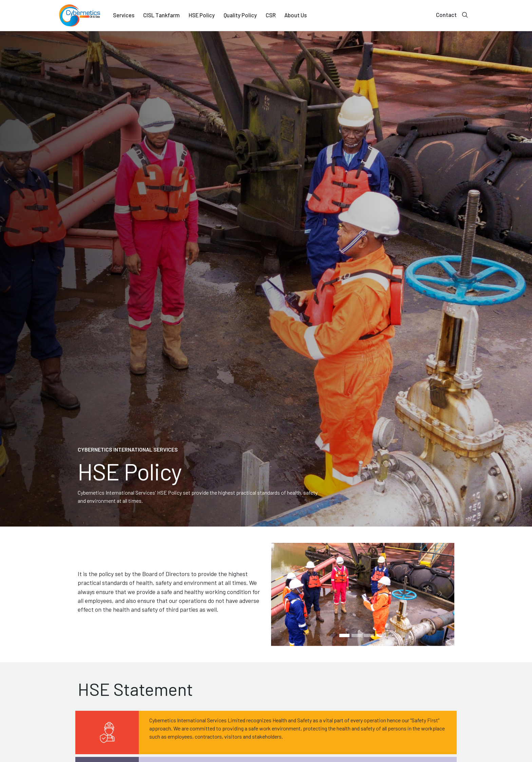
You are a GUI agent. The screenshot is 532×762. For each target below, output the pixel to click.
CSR (271, 15)
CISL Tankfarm (161, 15)
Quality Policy (240, 15)
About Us (296, 15)
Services (124, 15)
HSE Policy (202, 15)
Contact (446, 15)
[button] (285, 594)
